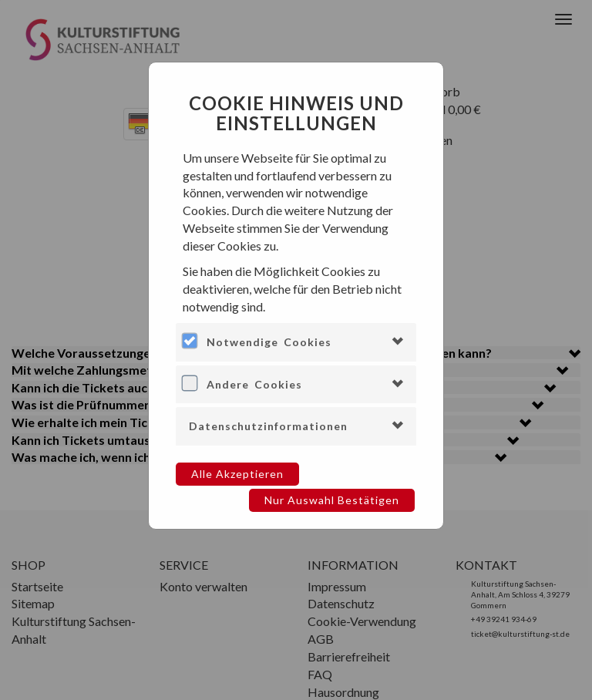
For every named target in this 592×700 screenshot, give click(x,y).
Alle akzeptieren (237, 474)
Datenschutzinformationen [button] (268, 426)
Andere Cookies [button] (254, 384)
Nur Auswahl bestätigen (332, 500)
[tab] (296, 342)
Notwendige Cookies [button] (269, 342)
